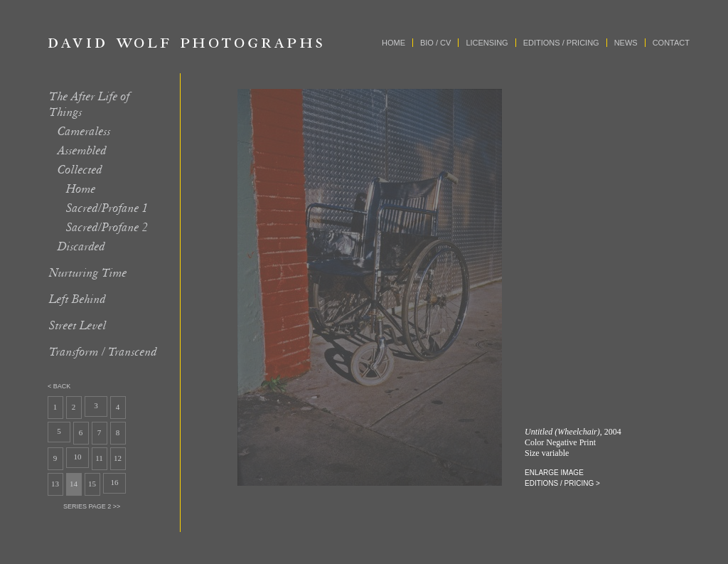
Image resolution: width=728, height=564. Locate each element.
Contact (671, 43)
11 (99, 458)
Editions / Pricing (561, 43)
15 (92, 484)
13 (55, 484)
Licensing (487, 43)
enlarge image (554, 473)
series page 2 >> (92, 506)
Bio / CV (435, 43)
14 (74, 484)
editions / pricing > (562, 483)
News (626, 43)
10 (78, 457)
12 (118, 458)
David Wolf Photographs (186, 43)
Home (394, 43)
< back (59, 386)
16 (115, 482)
